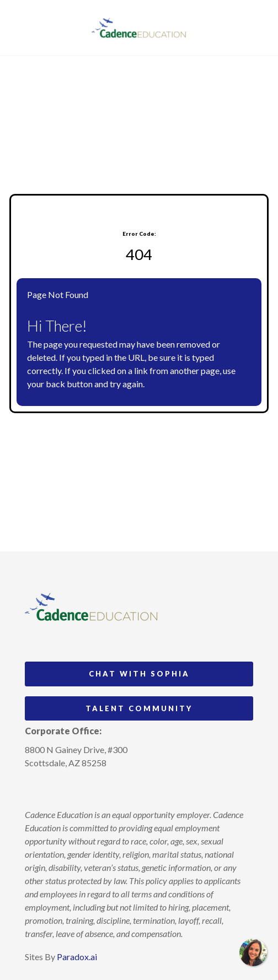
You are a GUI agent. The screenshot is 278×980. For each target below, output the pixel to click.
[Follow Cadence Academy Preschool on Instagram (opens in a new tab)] (34, 788)
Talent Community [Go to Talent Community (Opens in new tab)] (139, 708)
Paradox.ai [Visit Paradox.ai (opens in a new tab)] (77, 957)
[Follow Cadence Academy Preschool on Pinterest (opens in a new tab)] (54, 788)
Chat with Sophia (139, 674)
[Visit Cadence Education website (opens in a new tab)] (139, 28)
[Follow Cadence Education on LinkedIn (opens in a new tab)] (74, 788)
